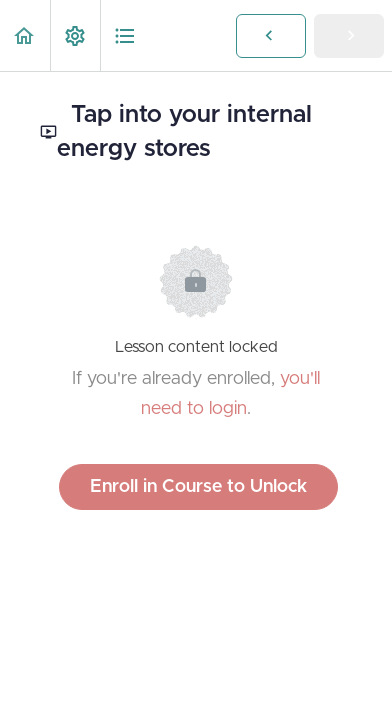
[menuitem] (75, 35)
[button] (25, 35)
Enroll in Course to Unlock (198, 487)
